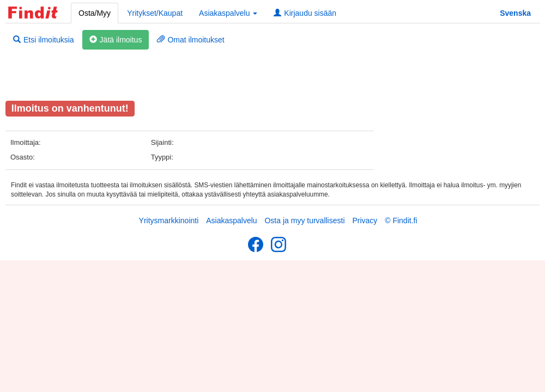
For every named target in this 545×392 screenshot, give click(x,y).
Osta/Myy (95, 13)
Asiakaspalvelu (231, 220)
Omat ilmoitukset (190, 40)
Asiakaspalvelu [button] (228, 13)
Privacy (365, 220)
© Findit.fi (401, 220)
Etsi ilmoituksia (44, 40)
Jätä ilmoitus (116, 40)
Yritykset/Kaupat (155, 13)
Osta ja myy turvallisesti (304, 220)
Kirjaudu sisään (305, 13)
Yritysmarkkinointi (169, 220)
